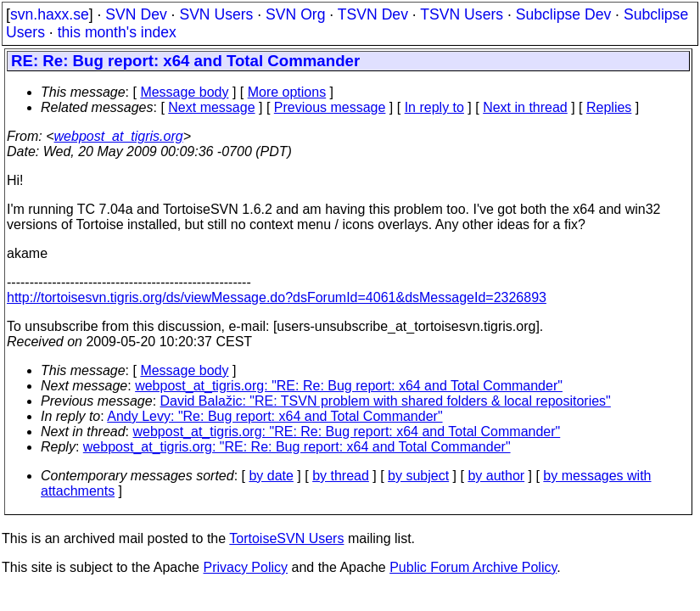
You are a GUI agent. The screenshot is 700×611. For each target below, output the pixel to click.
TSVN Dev (373, 14)
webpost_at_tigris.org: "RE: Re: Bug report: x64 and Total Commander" (349, 386)
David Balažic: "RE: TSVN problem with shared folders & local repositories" (386, 401)
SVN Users (216, 14)
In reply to (434, 107)
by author (496, 476)
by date (271, 476)
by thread (341, 476)
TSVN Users (462, 14)
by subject (418, 476)
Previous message (330, 107)
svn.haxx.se (50, 14)
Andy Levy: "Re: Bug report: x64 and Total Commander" (274, 416)
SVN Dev (136, 14)
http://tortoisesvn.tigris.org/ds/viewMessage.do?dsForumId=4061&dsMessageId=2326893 (277, 297)
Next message (211, 107)
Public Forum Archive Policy (473, 567)
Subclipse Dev (563, 14)
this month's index (117, 32)
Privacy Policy (245, 567)
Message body (184, 92)
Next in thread (525, 107)
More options (287, 92)
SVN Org (295, 14)
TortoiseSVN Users (286, 538)
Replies (609, 107)
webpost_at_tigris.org (119, 136)
